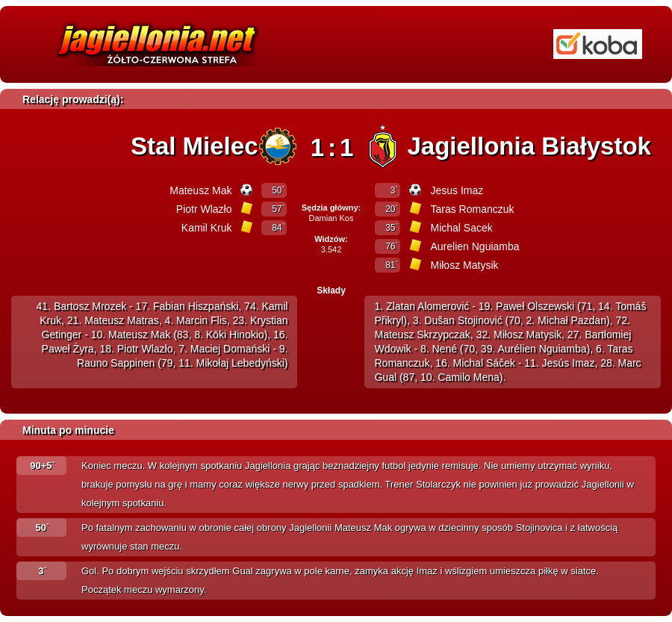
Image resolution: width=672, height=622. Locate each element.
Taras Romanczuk (472, 209)
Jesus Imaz (457, 190)
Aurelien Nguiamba (475, 246)
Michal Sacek (461, 228)
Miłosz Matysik (464, 265)
